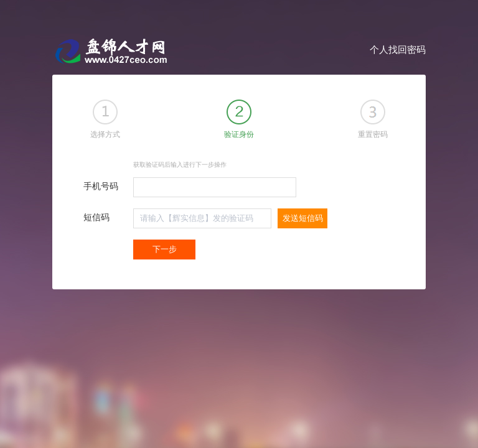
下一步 (165, 249)
